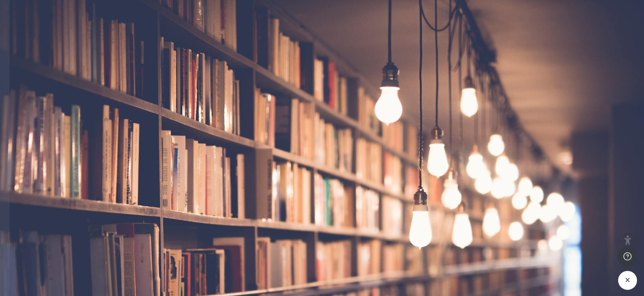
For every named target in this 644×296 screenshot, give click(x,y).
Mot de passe (33, 170)
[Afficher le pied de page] (628, 268)
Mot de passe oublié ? (137, 209)
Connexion (87, 231)
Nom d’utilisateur (38, 129)
